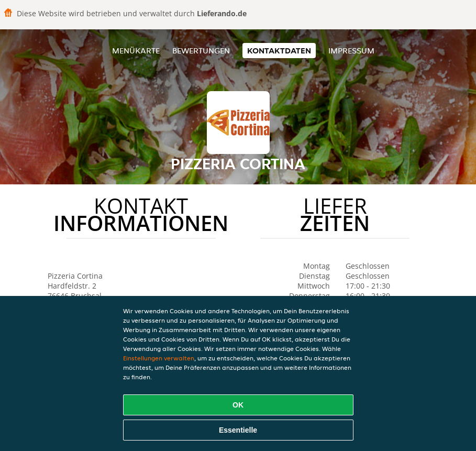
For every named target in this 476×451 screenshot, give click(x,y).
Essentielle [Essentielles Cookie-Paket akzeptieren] (238, 430)
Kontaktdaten (279, 51)
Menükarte (136, 51)
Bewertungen (201, 51)
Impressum (351, 51)
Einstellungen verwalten (159, 358)
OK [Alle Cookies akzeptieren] (238, 405)
